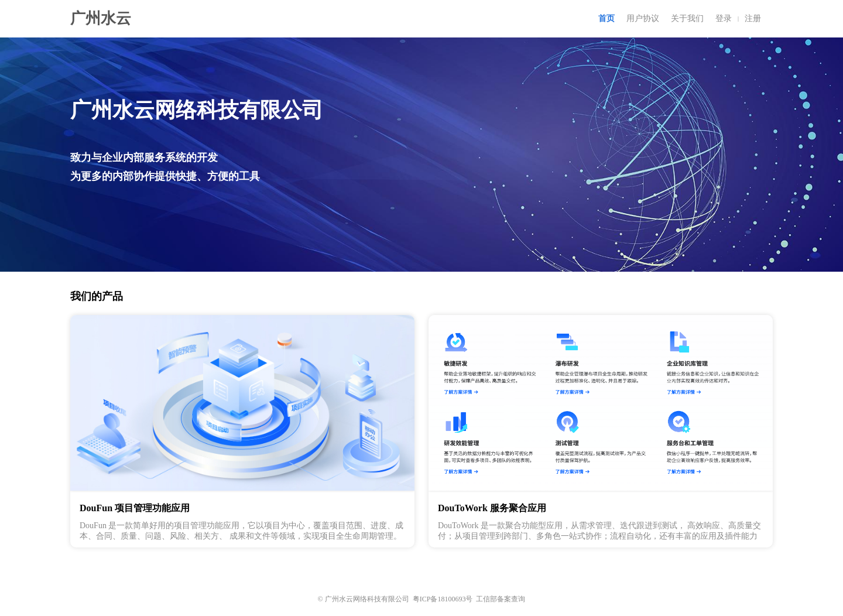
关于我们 (687, 18)
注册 (753, 18)
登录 (724, 18)
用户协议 (643, 18)
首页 (606, 18)
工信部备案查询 (501, 599)
